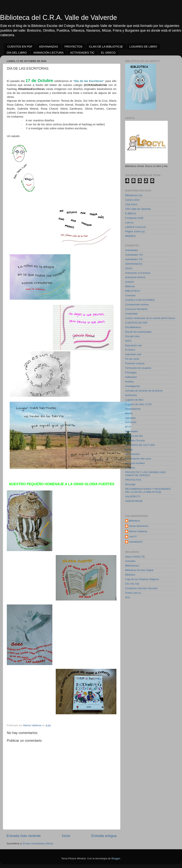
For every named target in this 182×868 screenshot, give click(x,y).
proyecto (130, 468)
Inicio (66, 836)
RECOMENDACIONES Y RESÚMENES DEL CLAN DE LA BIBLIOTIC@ (148, 490)
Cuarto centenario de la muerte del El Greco (150, 318)
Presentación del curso (138, 459)
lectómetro (131, 395)
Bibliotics (130, 575)
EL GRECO (108, 53)
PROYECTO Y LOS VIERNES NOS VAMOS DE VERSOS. (146, 474)
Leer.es (129, 223)
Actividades (132, 250)
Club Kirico (131, 204)
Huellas (129, 382)
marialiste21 (136, 542)
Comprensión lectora (137, 305)
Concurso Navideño (136, 309)
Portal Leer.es (133, 593)
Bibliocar (130, 286)
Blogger (116, 858)
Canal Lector (132, 200)
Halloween (131, 377)
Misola (129, 413)
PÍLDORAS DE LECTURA (140, 445)
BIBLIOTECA (133, 291)
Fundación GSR (134, 218)
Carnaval (130, 295)
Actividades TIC (134, 255)
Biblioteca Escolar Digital (139, 570)
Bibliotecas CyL (134, 195)
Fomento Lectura (135, 363)
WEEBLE (130, 236)
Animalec (130, 561)
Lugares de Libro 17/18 (138, 404)
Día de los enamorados (138, 332)
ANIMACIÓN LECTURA (48, 53)
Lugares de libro (134, 400)
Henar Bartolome (139, 526)
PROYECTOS (74, 46)
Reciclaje (130, 484)
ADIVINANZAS (49, 46)
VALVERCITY (133, 496)
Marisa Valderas (138, 531)
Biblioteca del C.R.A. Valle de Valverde (58, 18)
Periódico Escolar (135, 440)
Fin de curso (132, 359)
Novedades (132, 431)
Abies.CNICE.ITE (135, 557)
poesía (129, 450)
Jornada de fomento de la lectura (144, 391)
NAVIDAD (131, 422)
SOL (128, 597)
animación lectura (135, 277)
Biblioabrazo (132, 566)
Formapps (131, 372)
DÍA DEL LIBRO (17, 53)
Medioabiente (133, 409)
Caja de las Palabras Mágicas (142, 579)
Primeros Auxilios (135, 463)
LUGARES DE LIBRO (143, 46)
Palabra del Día (134, 436)
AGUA (129, 268)
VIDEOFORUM (134, 501)
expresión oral (133, 354)
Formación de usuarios (138, 368)
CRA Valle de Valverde (138, 209)
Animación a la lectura (138, 273)
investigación (133, 386)
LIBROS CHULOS (136, 227)
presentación (132, 454)
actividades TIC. (134, 259)
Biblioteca (135, 521)
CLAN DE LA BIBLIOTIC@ (106, 46)
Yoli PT (133, 537)
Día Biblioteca (133, 327)
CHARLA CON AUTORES (140, 300)
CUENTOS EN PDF (20, 46)
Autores (130, 282)
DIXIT (128, 341)
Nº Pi (128, 427)
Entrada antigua (104, 836)
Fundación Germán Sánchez (141, 588)
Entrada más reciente (24, 836)
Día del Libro (132, 336)
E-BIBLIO (131, 213)
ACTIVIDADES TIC (82, 53)
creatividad (131, 314)
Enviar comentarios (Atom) (38, 843)
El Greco (130, 350)
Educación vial (133, 345)
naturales (130, 418)
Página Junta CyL (135, 231)
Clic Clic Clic (132, 584)
